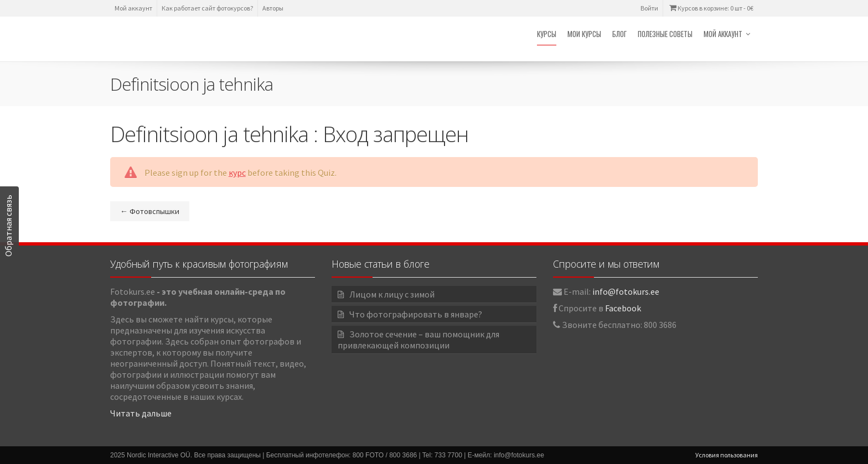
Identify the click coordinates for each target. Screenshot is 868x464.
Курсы (547, 34)
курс (237, 173)
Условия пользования (727, 455)
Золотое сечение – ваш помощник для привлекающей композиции (418, 340)
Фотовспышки (150, 211)
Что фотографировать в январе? (416, 314)
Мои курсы (584, 34)
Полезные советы (665, 34)
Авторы (273, 8)
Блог (619, 34)
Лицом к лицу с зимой (392, 294)
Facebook (623, 308)
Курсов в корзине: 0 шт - (711, 8)
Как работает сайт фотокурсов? (207, 8)
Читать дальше (141, 413)
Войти (649, 8)
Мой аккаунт (133, 8)
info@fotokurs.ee (626, 291)
